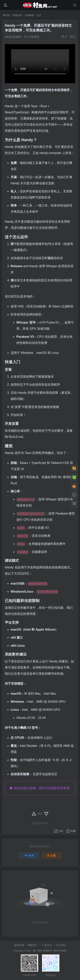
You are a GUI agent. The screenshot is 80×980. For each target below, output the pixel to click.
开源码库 (29, 15)
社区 (7, 15)
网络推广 (33, 945)
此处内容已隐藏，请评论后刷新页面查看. (40, 788)
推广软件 (38, 951)
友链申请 (19, 945)
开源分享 (17, 15)
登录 (29, 856)
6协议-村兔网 (13, 37)
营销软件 (48, 951)
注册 (51, 856)
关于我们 (61, 945)
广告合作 (47, 945)
